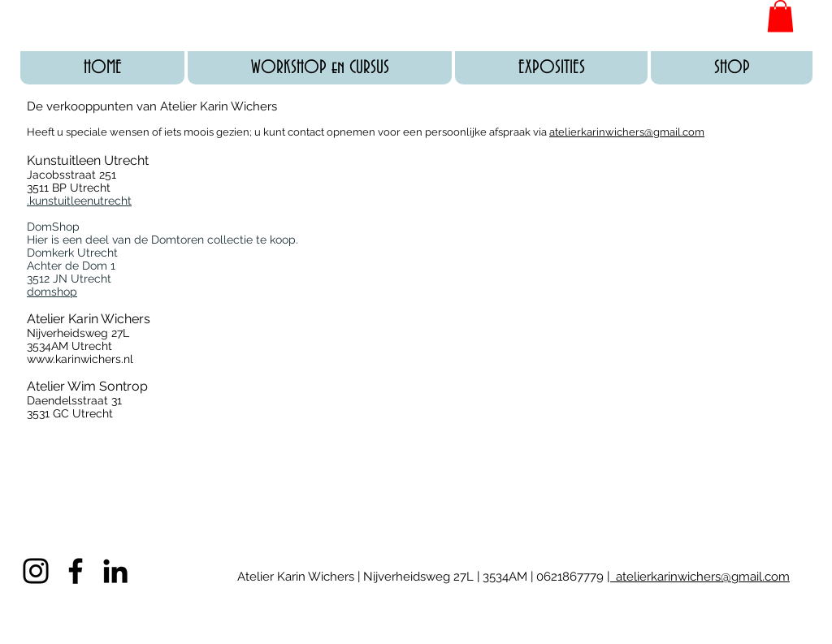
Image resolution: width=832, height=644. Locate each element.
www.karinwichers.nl (80, 359)
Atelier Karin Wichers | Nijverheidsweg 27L (357, 577)
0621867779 (572, 577)
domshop (52, 292)
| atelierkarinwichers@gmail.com (698, 577)
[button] (780, 16)
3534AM (504, 577)
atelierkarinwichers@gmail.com (627, 132)
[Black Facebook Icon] (76, 571)
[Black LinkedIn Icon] (115, 571)
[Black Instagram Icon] (36, 571)
